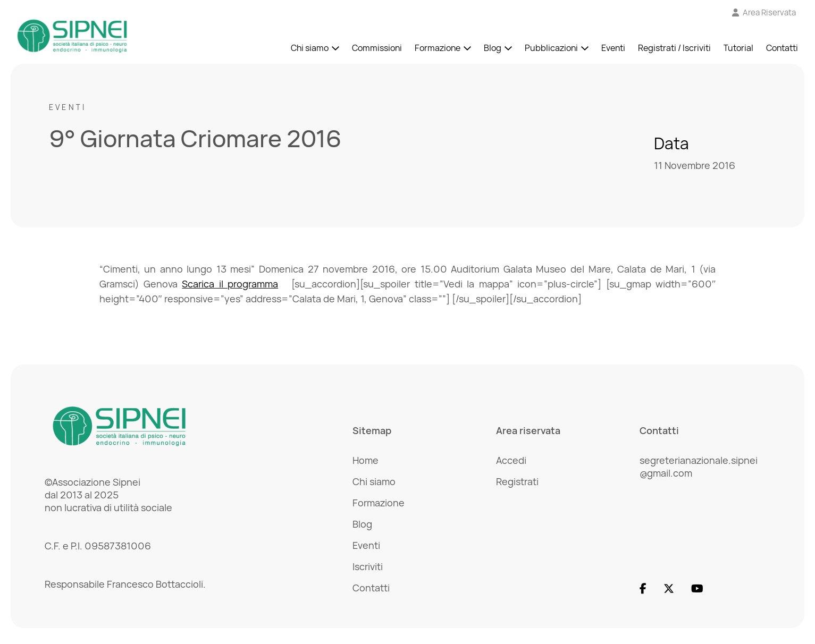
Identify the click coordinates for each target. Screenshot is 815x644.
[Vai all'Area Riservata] (764, 12)
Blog (493, 48)
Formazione (438, 48)
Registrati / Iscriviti (674, 48)
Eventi (613, 48)
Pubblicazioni (551, 48)
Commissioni (377, 48)
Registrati (517, 481)
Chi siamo (310, 48)
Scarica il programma (230, 284)
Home (366, 460)
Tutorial (738, 48)
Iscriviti (368, 566)
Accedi (511, 460)
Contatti (782, 48)
